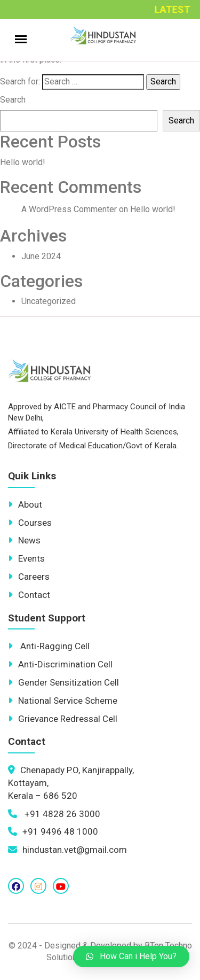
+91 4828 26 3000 (54, 814)
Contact (29, 595)
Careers (29, 577)
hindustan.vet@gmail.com (67, 850)
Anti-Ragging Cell (49, 646)
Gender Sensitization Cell (63, 682)
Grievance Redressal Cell (63, 719)
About (25, 504)
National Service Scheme (63, 701)
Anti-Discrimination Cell (60, 664)
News (24, 540)
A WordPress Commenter (69, 209)
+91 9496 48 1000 (53, 831)
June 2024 (41, 256)
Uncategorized (49, 301)
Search (13, 100)
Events (26, 558)
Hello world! (23, 162)
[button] (131, 956)
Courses (30, 523)
